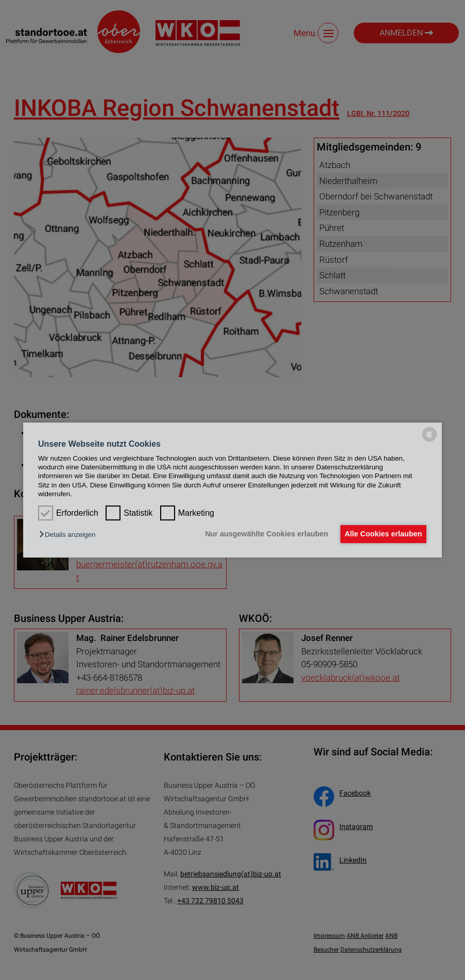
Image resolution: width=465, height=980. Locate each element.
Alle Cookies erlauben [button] (381, 534)
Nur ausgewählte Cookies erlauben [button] (261, 534)
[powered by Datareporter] (429, 441)
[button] (70, 535)
